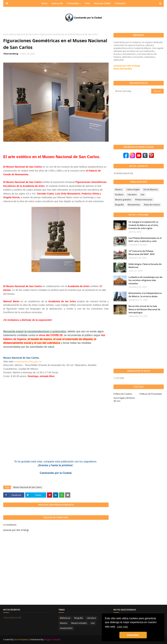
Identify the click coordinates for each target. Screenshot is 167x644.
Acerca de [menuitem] (57, 3)
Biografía (119, 205)
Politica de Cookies (123, 394)
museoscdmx (66, 628)
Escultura (119, 195)
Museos (119, 189)
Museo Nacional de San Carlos (24, 34)
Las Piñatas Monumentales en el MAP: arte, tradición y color (145, 240)
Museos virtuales (79, 623)
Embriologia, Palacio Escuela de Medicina (145, 266)
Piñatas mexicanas (144, 200)
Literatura (132, 195)
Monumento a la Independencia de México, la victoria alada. (145, 295)
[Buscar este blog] (132, 91)
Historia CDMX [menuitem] (102, 3)
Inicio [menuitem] (44, 3)
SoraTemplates (21, 640)
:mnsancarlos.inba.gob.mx (27, 361)
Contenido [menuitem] (73, 3)
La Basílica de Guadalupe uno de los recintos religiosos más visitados (145, 280)
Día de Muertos (151, 189)
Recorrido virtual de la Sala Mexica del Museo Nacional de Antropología (144, 309)
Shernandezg (11, 54)
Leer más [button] (123, 627)
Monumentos (134, 205)
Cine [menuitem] (87, 3)
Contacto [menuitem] (120, 3)
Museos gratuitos (123, 200)
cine (142, 195)
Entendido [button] (133, 635)
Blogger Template (52, 640)
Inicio (6, 34)
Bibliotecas (65, 618)
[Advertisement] (138, 119)
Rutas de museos (152, 205)
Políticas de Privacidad (151, 394)
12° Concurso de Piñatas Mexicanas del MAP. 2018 (141, 253)
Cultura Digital (133, 189)
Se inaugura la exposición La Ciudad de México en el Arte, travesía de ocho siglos (144, 225)
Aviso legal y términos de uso (124, 399)
